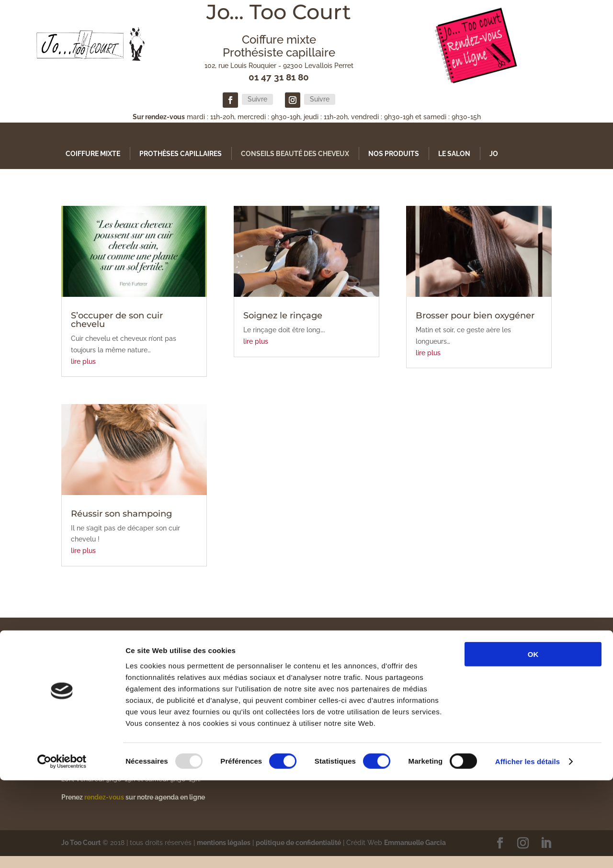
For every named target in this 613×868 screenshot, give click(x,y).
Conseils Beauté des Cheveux (295, 154)
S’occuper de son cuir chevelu (117, 320)
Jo (494, 154)
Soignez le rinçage (283, 316)
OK (533, 742)
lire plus (83, 361)
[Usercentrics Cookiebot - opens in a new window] (62, 849)
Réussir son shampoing (121, 514)
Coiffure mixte (93, 154)
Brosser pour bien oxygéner (475, 316)
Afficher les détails (528, 849)
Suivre (257, 99)
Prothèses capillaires (181, 154)
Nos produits (394, 154)
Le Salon (454, 154)
